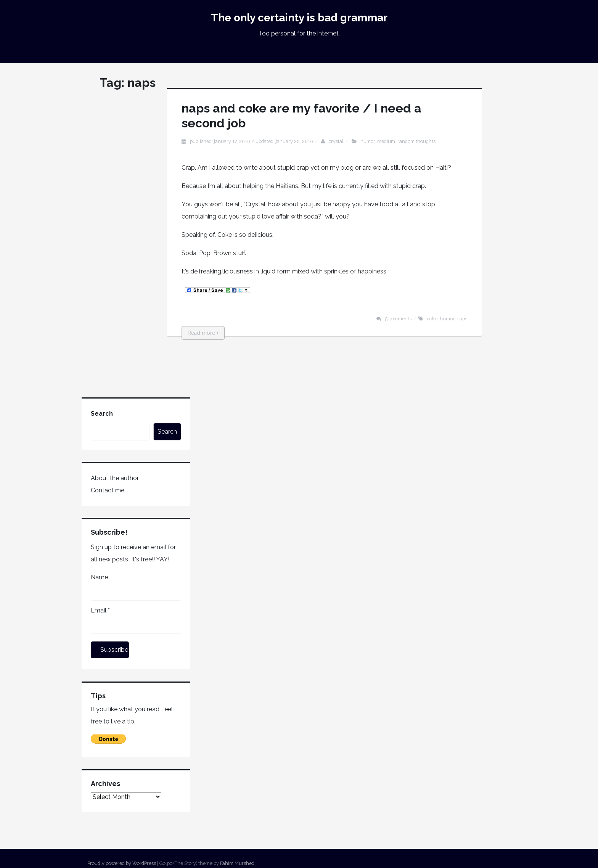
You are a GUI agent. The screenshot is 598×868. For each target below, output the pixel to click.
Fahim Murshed (237, 863)
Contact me (108, 490)
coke (432, 319)
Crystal (336, 141)
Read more (203, 333)
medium (386, 141)
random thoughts (416, 141)
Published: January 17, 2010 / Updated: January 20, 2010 (252, 141)
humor (368, 141)
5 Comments (398, 319)
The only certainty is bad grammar (299, 18)
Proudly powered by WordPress (122, 863)
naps (462, 319)
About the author (115, 478)
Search (102, 414)
